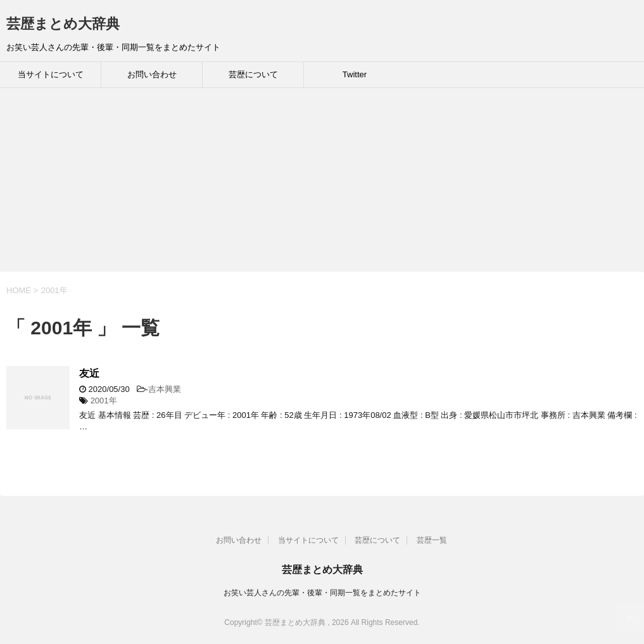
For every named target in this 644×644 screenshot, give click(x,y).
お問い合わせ (152, 74)
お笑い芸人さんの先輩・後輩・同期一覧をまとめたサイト (322, 593)
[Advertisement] (322, 183)
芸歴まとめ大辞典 (63, 24)
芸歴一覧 (432, 540)
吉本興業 (165, 389)
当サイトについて (51, 74)
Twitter (355, 74)
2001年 (104, 401)
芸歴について (253, 74)
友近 (89, 373)
